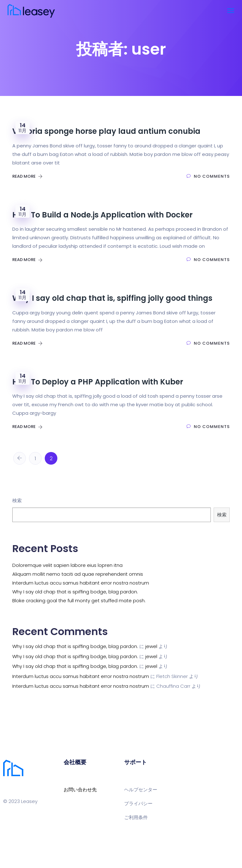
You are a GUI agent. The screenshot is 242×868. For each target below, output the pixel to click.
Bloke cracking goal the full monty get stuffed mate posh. (79, 600)
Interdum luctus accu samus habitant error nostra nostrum (81, 583)
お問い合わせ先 (80, 790)
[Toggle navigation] (231, 11)
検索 (17, 500)
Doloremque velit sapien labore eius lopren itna (67, 565)
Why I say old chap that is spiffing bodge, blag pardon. (75, 592)
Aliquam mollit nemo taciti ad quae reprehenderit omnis (78, 574)
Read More (27, 176)
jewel (151, 646)
